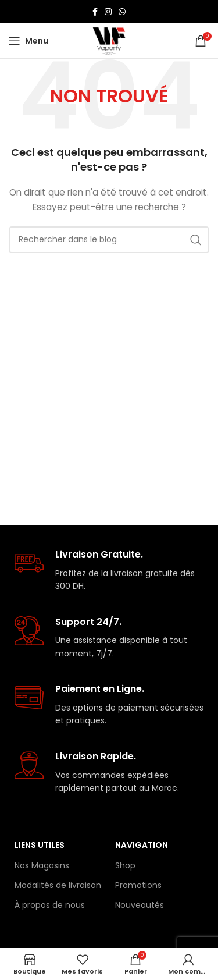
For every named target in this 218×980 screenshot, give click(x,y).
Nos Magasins (42, 865)
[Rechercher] (109, 240)
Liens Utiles (40, 845)
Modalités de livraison (58, 885)
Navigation (142, 845)
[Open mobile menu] (28, 41)
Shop (125, 865)
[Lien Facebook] (95, 12)
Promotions (138, 885)
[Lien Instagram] (108, 12)
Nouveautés (140, 905)
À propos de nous (50, 905)
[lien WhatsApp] (122, 12)
